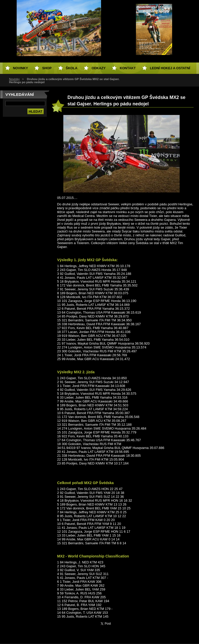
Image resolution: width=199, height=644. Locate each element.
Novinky (14, 79)
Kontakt (128, 68)
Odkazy (98, 68)
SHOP (47, 68)
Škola (72, 68)
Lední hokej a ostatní (170, 68)
